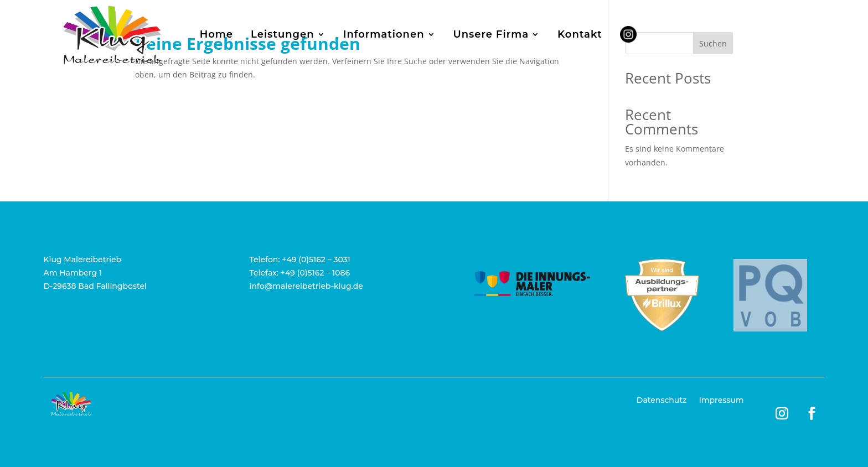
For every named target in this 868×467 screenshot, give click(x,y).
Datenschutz (662, 401)
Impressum (721, 401)
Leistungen (283, 34)
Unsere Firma (491, 34)
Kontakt (580, 34)
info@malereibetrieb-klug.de (306, 286)
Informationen (384, 34)
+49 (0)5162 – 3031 (316, 260)
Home (216, 34)
